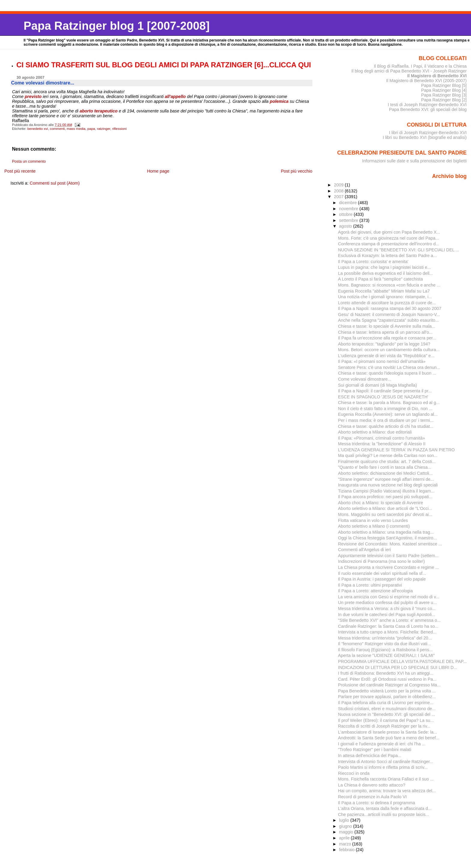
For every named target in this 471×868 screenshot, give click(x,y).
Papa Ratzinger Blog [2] (444, 100)
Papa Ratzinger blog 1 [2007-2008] (116, 26)
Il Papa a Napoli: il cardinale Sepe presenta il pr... (385, 391)
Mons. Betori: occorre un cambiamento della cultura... (389, 350)
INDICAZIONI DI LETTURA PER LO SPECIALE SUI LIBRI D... (398, 667)
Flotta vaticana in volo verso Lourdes (373, 520)
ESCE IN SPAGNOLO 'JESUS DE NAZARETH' (383, 397)
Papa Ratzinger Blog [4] (444, 90)
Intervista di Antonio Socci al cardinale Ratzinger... (386, 762)
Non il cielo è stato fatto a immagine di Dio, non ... (385, 409)
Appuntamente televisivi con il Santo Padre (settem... (388, 556)
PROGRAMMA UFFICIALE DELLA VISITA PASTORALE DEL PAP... (402, 661)
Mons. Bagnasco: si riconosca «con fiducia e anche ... (389, 285)
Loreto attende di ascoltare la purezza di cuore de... (387, 303)
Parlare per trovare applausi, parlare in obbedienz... (387, 697)
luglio (345, 820)
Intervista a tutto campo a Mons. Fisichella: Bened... (387, 632)
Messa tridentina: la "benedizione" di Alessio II (382, 444)
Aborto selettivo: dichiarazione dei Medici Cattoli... (385, 473)
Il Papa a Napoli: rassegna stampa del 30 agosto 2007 (390, 308)
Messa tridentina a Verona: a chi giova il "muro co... (387, 609)
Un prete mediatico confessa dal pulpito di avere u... (387, 603)
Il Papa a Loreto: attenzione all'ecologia (375, 591)
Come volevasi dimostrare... (365, 379)
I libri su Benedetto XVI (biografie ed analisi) (425, 137)
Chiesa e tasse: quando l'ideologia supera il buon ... (387, 373)
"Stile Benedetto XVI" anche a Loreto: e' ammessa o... (389, 620)
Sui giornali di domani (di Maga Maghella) (377, 385)
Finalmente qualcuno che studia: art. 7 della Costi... (387, 462)
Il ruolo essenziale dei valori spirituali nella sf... (382, 573)
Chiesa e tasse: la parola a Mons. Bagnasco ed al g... (389, 403)
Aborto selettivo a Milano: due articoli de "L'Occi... (385, 508)
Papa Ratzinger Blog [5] (444, 85)
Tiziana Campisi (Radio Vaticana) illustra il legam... (386, 491)
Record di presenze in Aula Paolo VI (372, 797)
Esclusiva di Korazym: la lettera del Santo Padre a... (387, 256)
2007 (339, 197)
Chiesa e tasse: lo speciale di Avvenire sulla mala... (387, 326)
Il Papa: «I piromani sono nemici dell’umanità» (382, 361)
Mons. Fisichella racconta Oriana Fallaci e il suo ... (386, 779)
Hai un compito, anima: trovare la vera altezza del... (387, 791)
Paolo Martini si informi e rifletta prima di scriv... (383, 767)
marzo (346, 844)
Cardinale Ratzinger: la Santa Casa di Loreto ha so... (388, 626)
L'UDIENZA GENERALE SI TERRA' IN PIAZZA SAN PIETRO (396, 450)
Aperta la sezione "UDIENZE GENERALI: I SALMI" (386, 655)
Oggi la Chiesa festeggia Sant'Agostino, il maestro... (387, 538)
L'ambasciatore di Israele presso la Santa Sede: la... (387, 732)
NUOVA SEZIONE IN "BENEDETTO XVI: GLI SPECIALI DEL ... (398, 250)
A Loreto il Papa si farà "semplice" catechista (380, 279)
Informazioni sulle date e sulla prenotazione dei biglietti (415, 161)
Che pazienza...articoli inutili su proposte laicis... (383, 814)
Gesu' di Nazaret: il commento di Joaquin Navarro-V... (389, 314)
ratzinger (104, 129)
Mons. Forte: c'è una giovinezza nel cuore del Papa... (388, 238)
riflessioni (119, 129)
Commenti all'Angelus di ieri (364, 550)
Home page (158, 171)
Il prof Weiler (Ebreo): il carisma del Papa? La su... (386, 720)
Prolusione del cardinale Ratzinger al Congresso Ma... (389, 685)
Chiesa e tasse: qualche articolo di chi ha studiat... (386, 426)
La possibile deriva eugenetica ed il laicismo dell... (385, 273)
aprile (345, 838)
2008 (339, 191)
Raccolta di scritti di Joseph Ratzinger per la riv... (384, 726)
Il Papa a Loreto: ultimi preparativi (370, 585)
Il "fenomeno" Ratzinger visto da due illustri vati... (384, 644)
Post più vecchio (297, 171)
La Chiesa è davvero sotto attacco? (372, 785)
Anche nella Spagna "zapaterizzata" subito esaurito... (388, 320)
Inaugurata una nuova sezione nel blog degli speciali (388, 485)
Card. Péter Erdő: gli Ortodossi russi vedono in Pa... (387, 679)
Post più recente (20, 171)
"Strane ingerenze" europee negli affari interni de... (386, 479)
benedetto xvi (38, 129)
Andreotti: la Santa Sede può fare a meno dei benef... (389, 738)
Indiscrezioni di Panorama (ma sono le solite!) (381, 561)
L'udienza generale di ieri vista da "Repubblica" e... (386, 356)
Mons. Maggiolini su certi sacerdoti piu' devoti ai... (385, 514)
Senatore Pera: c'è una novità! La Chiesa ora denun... (389, 367)
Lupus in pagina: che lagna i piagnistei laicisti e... (384, 267)
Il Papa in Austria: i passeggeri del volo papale (382, 579)
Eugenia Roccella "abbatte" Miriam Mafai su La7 (384, 291)
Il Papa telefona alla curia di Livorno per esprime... (386, 703)
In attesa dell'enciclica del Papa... (370, 756)
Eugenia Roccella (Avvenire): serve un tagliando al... (388, 414)
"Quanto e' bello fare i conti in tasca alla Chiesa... (384, 467)
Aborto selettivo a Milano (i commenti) (374, 526)
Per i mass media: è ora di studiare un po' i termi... (386, 420)
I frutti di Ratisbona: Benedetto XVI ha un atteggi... (386, 673)
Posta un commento (29, 161)
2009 (339, 185)
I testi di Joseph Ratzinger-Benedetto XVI (427, 105)
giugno (346, 826)
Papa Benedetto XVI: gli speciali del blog (428, 109)
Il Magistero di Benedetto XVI (437, 76)
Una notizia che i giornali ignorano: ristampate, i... (385, 297)
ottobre (346, 214)
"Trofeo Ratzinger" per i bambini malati (375, 750)
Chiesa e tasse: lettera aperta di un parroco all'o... (385, 332)
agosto (346, 226)
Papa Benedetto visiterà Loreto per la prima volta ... (387, 691)
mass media (76, 129)
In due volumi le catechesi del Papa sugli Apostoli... (387, 615)
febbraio (348, 850)
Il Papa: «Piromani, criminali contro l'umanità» (381, 438)
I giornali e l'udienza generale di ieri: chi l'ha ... (382, 744)
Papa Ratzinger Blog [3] (444, 95)
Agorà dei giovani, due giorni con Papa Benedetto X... (389, 232)
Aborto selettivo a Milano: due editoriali (375, 432)
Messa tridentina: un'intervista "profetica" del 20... (385, 638)
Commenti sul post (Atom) (55, 183)
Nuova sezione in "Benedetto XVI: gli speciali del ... (386, 714)
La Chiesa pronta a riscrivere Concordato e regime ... (388, 567)
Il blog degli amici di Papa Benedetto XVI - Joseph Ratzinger (409, 71)
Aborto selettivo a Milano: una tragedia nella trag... (386, 532)
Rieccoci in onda (354, 773)
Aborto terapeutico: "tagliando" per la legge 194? (384, 344)
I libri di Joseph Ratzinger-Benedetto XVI (428, 133)
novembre (349, 209)
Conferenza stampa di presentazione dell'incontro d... (389, 244)
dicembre (349, 203)
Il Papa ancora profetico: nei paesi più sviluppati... (385, 497)
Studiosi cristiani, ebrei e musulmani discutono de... (387, 709)
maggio (347, 832)
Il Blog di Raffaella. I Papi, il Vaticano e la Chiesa (420, 66)
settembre (349, 220)
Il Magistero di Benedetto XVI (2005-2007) (426, 81)
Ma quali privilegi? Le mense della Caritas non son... (388, 455)
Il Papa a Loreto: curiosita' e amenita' (373, 262)
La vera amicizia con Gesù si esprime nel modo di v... (389, 597)
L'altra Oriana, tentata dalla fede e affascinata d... (385, 808)
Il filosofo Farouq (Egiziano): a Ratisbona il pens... (385, 650)
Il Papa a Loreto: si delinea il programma (376, 803)
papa (91, 129)
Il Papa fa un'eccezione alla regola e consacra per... (387, 338)
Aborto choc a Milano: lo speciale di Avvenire (380, 503)
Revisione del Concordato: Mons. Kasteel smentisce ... (390, 544)
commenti (57, 129)
